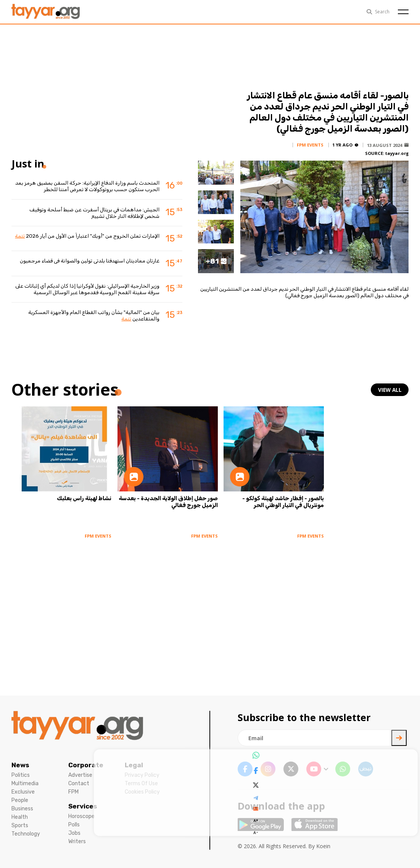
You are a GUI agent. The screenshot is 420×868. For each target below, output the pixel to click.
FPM (73, 792)
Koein (323, 846)
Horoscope (81, 816)
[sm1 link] (366, 769)
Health (20, 817)
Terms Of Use (141, 783)
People (20, 800)
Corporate (86, 765)
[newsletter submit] (399, 738)
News (20, 765)
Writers (77, 841)
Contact (79, 783)
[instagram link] (268, 769)
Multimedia (25, 783)
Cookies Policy (142, 792)
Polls (74, 825)
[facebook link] (245, 769)
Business (22, 809)
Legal (134, 765)
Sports (20, 825)
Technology (26, 834)
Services (83, 806)
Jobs (74, 833)
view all (390, 390)
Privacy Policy (142, 775)
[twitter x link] (291, 769)
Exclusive (23, 792)
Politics (21, 775)
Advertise (80, 775)
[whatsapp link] (343, 769)
